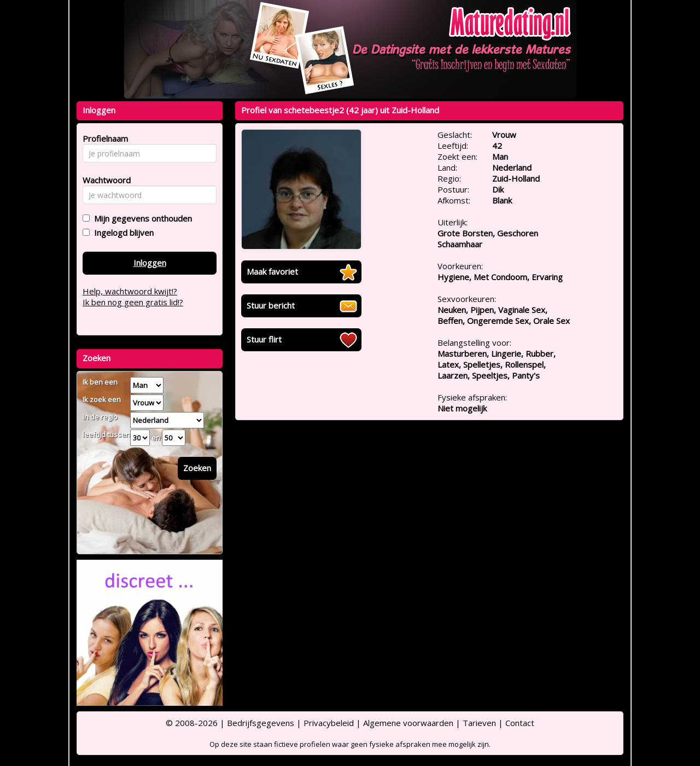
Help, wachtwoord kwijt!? (130, 291)
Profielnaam (104, 138)
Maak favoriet (272, 271)
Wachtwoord (104, 180)
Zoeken (197, 468)
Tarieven (479, 723)
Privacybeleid (329, 723)
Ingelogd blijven (122, 233)
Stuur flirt (264, 339)
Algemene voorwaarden (408, 723)
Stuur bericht (271, 305)
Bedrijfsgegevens (261, 723)
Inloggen (150, 263)
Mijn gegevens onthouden (141, 218)
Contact (520, 723)
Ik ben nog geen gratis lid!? (133, 302)
